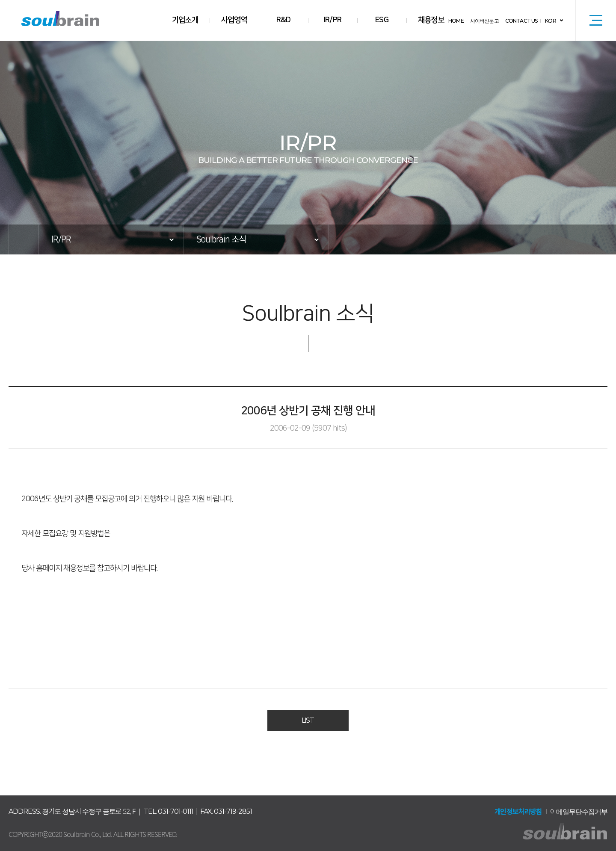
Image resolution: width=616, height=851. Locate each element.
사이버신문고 (486, 21)
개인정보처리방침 (518, 812)
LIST (308, 721)
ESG (382, 20)
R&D (283, 20)
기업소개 (185, 20)
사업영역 (234, 20)
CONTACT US (522, 21)
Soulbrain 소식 (221, 239)
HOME (458, 21)
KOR (551, 21)
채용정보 (431, 20)
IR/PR (333, 20)
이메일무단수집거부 (579, 812)
